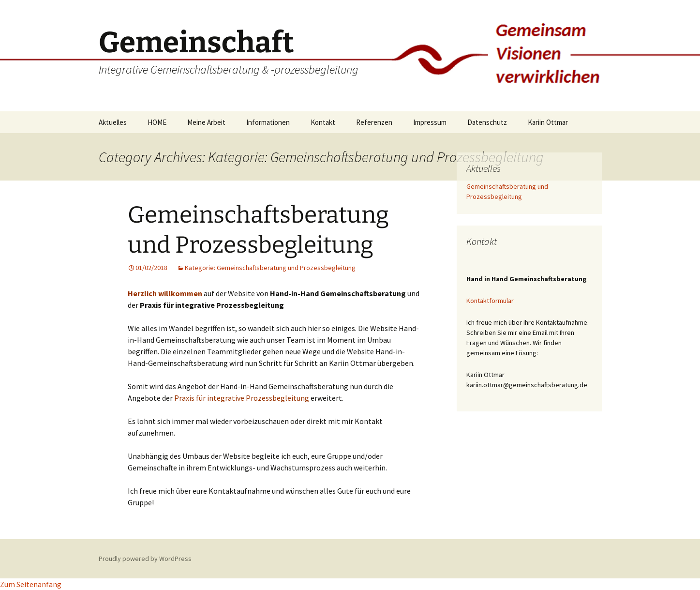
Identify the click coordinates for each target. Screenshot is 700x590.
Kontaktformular (490, 301)
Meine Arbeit (206, 122)
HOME (157, 122)
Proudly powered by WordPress (145, 559)
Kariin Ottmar (548, 122)
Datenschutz (487, 122)
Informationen (268, 122)
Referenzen (374, 122)
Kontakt (323, 122)
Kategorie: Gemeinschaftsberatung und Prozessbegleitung (270, 268)
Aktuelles (113, 122)
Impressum (430, 122)
